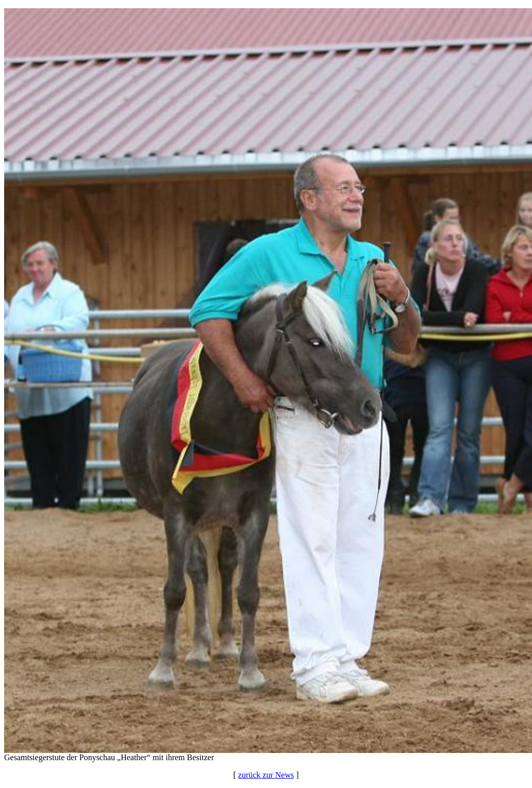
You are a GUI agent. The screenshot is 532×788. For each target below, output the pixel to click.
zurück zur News (266, 775)
